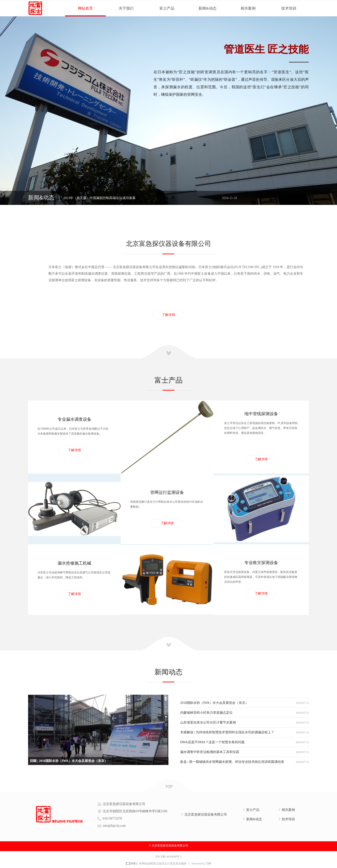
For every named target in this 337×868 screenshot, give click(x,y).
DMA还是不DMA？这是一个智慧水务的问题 (212, 744)
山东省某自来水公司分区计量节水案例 (208, 724)
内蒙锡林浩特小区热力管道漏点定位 (206, 715)
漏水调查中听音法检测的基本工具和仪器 (210, 754)
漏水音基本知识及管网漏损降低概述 (206, 695)
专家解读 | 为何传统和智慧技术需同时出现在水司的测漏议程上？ (227, 734)
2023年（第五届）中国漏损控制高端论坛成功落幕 (99, 198)
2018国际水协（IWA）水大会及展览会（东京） (214, 705)
